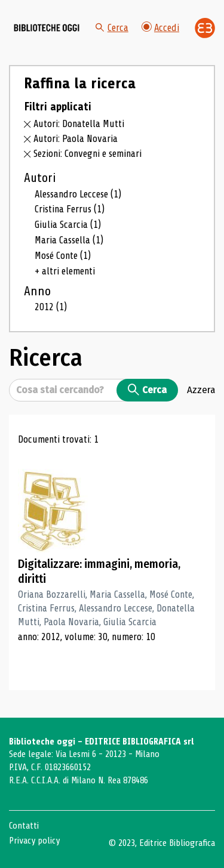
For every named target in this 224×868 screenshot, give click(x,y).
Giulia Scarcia (68, 225)
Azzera (201, 390)
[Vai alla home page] (47, 28)
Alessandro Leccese (78, 194)
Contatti (24, 826)
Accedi (160, 28)
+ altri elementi (65, 271)
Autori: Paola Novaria (76, 139)
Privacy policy (34, 841)
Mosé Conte (63, 256)
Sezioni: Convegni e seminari (88, 154)
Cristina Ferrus (70, 209)
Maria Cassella (69, 240)
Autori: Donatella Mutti (79, 124)
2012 (51, 307)
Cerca (112, 28)
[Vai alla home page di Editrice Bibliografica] (205, 28)
